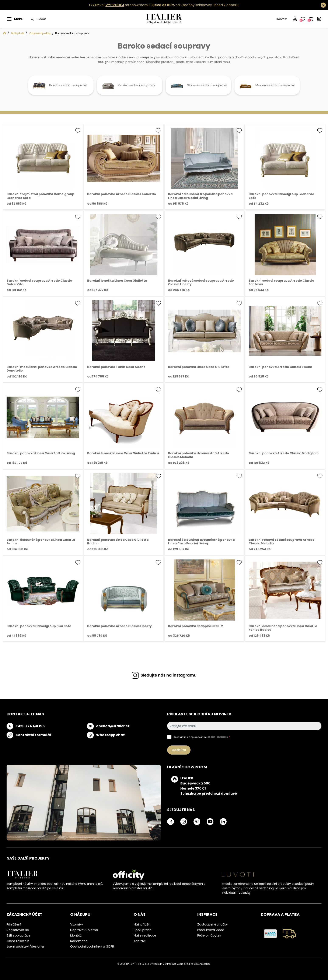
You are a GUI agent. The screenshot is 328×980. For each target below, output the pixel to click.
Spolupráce (143, 930)
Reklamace (79, 941)
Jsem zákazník (18, 941)
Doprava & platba (84, 930)
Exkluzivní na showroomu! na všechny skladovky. (151, 5)
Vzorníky (77, 924)
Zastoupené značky (212, 924)
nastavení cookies (200, 964)
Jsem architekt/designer (25, 946)
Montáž (76, 935)
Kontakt (281, 19)
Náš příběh (142, 924)
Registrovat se (18, 930)
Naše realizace (145, 935)
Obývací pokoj (40, 33)
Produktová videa (211, 930)
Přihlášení (14, 924)
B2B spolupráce (19, 935)
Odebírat (179, 750)
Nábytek (18, 33)
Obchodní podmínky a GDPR (92, 946)
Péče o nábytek (209, 935)
